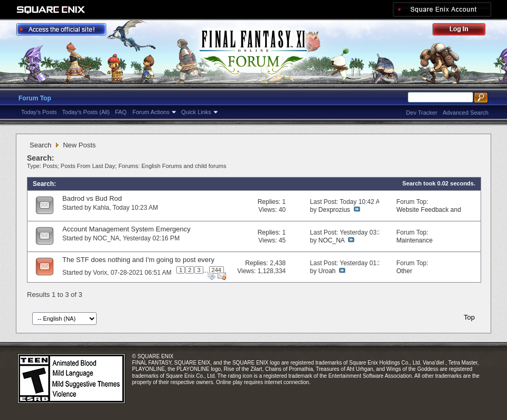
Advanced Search (466, 113)
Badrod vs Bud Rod (92, 198)
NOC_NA (106, 238)
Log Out (464, 31)
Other (404, 271)
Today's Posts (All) (86, 112)
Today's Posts (39, 112)
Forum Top (35, 98)
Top (469, 317)
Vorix (100, 273)
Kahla (101, 208)
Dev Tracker (422, 113)
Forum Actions (151, 112)
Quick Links (196, 112)
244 (217, 270)
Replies (268, 202)
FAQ (121, 112)
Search (40, 145)
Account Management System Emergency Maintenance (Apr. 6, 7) (126, 233)
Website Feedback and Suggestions (429, 214)
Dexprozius (334, 210)
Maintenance (414, 240)
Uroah (327, 271)
